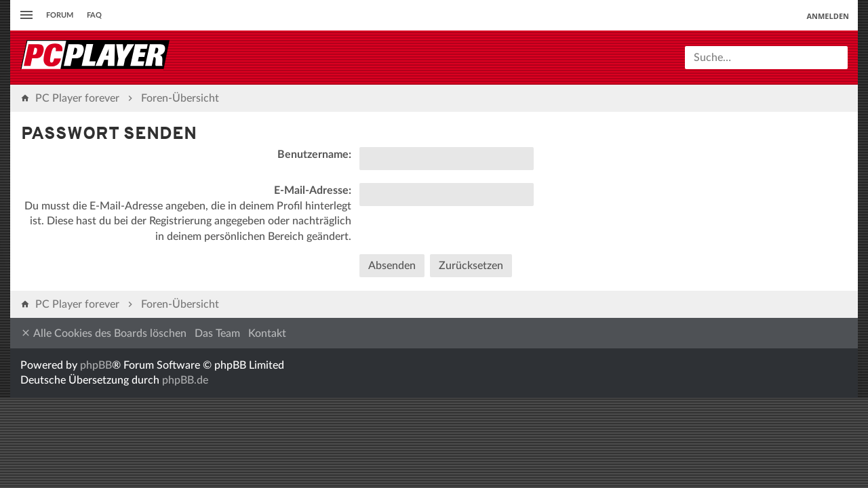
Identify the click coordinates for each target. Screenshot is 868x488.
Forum (60, 15)
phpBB (96, 365)
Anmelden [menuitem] (828, 16)
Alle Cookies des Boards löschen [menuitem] (103, 333)
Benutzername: (314, 155)
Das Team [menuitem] (217, 333)
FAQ (94, 15)
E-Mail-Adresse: (313, 190)
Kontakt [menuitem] (267, 333)
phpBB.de (185, 380)
